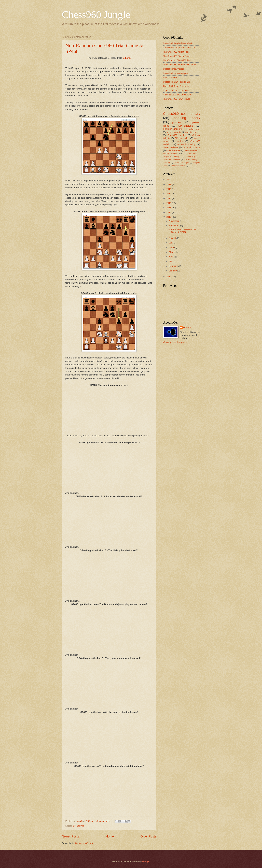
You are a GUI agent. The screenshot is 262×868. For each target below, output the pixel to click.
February (174, 266)
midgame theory (171, 156)
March (172, 261)
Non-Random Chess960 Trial (177, 60)
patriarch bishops (192, 147)
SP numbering (191, 160)
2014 (169, 208)
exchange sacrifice (178, 166)
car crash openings (187, 144)
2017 (169, 194)
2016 (169, 198)
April (171, 257)
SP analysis (79, 826)
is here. (127, 58)
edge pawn (195, 129)
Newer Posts (71, 836)
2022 (169, 180)
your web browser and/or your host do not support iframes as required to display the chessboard (109, 410)
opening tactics (193, 132)
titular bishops (173, 150)
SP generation (182, 138)
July (171, 243)
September (175, 226)
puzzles (176, 122)
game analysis (174, 132)
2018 (169, 189)
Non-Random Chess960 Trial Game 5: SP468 (183, 231)
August (173, 238)
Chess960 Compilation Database (179, 47)
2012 (169, 217)
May (171, 252)
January (173, 271)
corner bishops (171, 147)
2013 (169, 212)
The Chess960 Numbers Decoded (180, 65)
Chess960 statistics (172, 160)
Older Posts (148, 836)
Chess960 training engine (175, 73)
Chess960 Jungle (96, 15)
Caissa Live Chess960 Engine (178, 95)
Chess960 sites (190, 150)
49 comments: (103, 821)
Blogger (146, 861)
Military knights (170, 153)
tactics (180, 141)
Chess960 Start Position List (177, 82)
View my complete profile (175, 342)
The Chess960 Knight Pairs (176, 52)
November (174, 221)
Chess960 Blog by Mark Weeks (178, 43)
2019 (169, 184)
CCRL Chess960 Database (176, 90)
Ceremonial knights (182, 163)
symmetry (191, 156)
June (172, 247)
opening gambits (173, 129)
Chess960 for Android (174, 69)
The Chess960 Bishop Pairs (177, 56)
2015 (169, 203)
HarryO (187, 328)
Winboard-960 (170, 77)
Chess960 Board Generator (176, 86)
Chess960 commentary (182, 114)
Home (110, 836)
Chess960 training (177, 135)
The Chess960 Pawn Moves (177, 99)
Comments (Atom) (84, 843)
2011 (169, 277)
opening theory (187, 118)
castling (166, 163)
